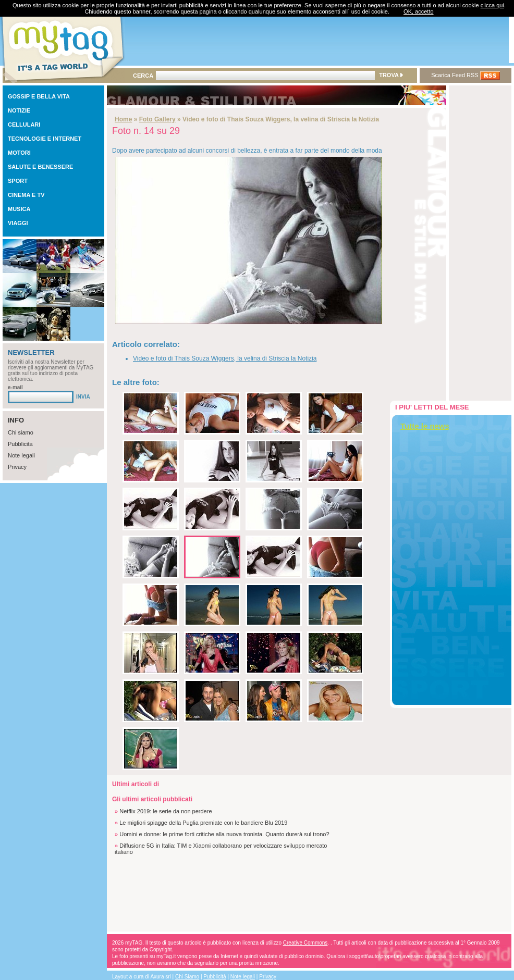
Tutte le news (425, 426)
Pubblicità (215, 977)
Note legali (21, 455)
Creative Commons (305, 943)
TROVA (391, 75)
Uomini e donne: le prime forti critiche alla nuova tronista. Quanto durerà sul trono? (224, 834)
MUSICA (19, 209)
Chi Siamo (187, 977)
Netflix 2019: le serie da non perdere (166, 811)
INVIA (83, 397)
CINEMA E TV (26, 195)
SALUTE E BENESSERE (40, 167)
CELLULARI (24, 125)
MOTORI (19, 153)
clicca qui (492, 5)
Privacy (17, 467)
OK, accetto (418, 11)
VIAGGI (18, 223)
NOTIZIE (19, 110)
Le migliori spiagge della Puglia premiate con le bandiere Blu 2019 (203, 823)
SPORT (18, 181)
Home (123, 119)
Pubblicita (20, 444)
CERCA (143, 76)
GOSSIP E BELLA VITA (39, 96)
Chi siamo (21, 432)
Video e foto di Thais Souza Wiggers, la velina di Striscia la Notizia (225, 358)
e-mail (15, 387)
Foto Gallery (157, 119)
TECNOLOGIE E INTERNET (45, 139)
